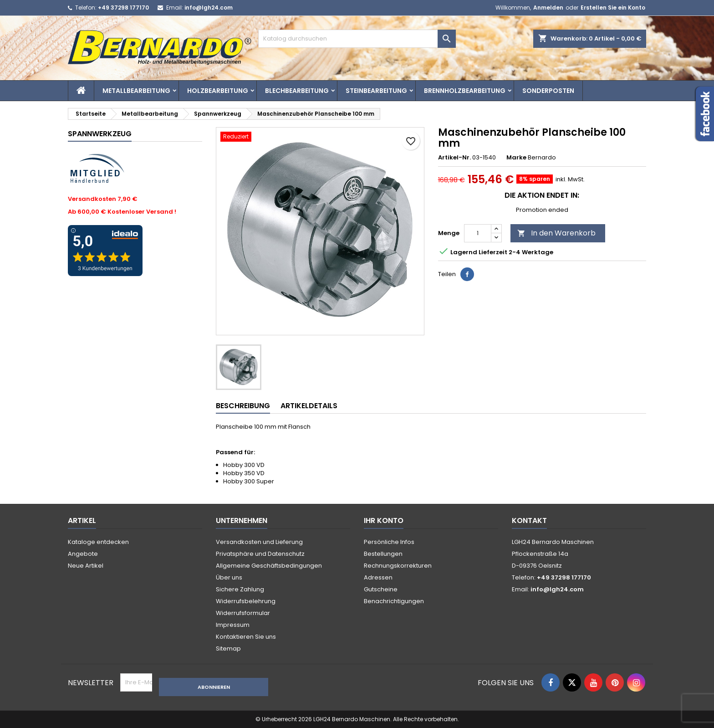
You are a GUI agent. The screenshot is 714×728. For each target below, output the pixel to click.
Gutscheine (381, 589)
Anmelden (548, 8)
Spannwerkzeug (100, 134)
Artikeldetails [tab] (309, 406)
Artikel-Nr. (454, 158)
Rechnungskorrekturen (398, 566)
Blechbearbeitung (297, 91)
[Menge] (478, 233)
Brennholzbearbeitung (465, 91)
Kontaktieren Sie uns (246, 637)
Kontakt (529, 520)
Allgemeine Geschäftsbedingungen (269, 566)
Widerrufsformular (243, 613)
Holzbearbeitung (218, 91)
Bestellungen (383, 554)
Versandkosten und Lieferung (259, 542)
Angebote (83, 554)
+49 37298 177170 (123, 8)
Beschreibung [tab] (243, 406)
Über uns (229, 577)
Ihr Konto (384, 520)
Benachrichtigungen (394, 601)
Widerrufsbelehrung (246, 601)
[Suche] (357, 39)
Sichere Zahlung (240, 589)
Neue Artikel (86, 566)
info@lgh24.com (209, 8)
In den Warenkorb (556, 233)
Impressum (233, 625)
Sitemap (228, 649)
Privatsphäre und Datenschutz (260, 554)
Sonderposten (548, 91)
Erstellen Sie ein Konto (613, 8)
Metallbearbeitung (136, 91)
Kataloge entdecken (98, 542)
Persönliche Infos (389, 542)
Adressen (378, 577)
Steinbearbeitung (376, 91)
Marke (516, 158)
